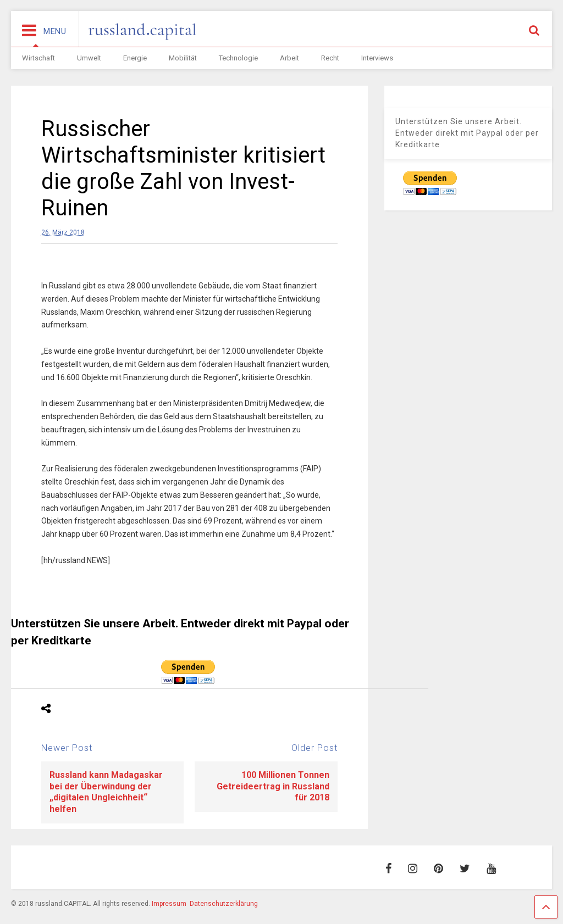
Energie (135, 58)
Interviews (377, 58)
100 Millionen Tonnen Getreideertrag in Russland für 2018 (273, 786)
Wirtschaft (38, 58)
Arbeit (289, 58)
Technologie (238, 58)
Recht (330, 58)
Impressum (169, 904)
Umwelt (89, 58)
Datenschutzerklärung (224, 904)
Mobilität (183, 58)
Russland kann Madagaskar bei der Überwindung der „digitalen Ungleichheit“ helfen (106, 792)
